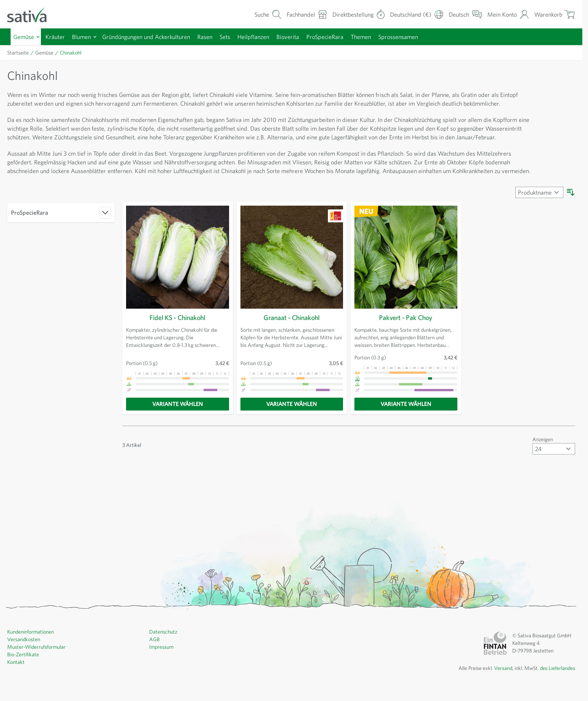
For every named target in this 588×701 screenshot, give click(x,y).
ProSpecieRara (344, 37)
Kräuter (57, 37)
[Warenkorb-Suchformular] (256, 14)
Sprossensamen (423, 37)
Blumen (85, 37)
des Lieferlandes (556, 694)
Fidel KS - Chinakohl (178, 344)
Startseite (18, 53)
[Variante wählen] (178, 430)
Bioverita (304, 37)
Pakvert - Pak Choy (406, 344)
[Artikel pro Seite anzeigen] (553, 475)
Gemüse (25, 37)
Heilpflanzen (268, 37)
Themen (382, 37)
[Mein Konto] (506, 14)
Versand (497, 694)
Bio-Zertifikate (23, 681)
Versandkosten (25, 665)
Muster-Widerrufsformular (37, 673)
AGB (155, 665)
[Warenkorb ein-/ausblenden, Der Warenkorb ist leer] (554, 14)
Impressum (162, 673)
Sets (239, 37)
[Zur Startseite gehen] (32, 14)
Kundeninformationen (32, 658)
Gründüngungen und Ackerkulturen (153, 37)
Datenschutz (164, 658)
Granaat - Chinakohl (292, 344)
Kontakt (16, 688)
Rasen (216, 37)
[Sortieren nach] (538, 219)
